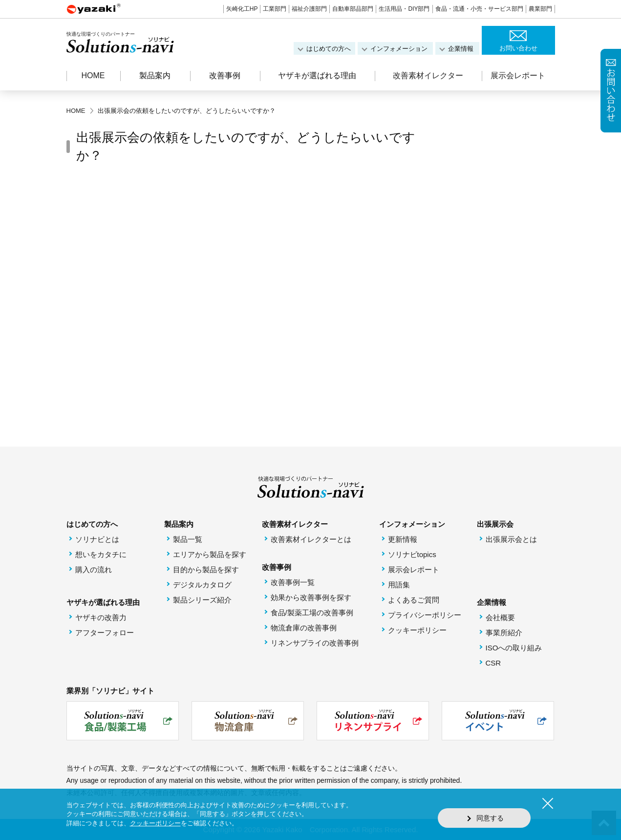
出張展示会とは (511, 539)
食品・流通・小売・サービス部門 (479, 9)
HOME (93, 75)
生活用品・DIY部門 (404, 9)
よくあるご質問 (414, 600)
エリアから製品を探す (210, 554)
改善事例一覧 (293, 582)
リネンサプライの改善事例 (315, 643)
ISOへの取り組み (514, 648)
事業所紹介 (504, 633)
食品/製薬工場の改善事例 (312, 613)
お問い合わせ (518, 48)
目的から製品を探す (206, 570)
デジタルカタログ (202, 585)
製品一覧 (188, 539)
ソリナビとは (97, 539)
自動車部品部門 (353, 9)
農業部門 (540, 9)
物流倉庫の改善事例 (304, 628)
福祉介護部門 (309, 9)
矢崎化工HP (242, 9)
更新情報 (403, 539)
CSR (493, 663)
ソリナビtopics (412, 554)
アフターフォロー (105, 633)
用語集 (399, 585)
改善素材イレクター (428, 75)
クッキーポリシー (417, 630)
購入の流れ (94, 570)
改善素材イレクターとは (311, 539)
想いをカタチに (101, 554)
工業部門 (275, 9)
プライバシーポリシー (425, 615)
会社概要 (500, 617)
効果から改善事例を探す (311, 597)
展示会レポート (518, 75)
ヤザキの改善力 (101, 617)
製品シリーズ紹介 (202, 600)
